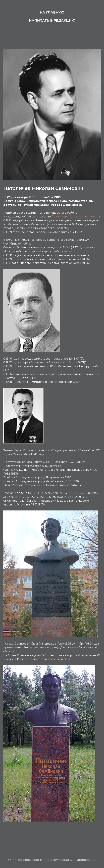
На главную (52, 12)
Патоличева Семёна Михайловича (76, 217)
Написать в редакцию (52, 20)
